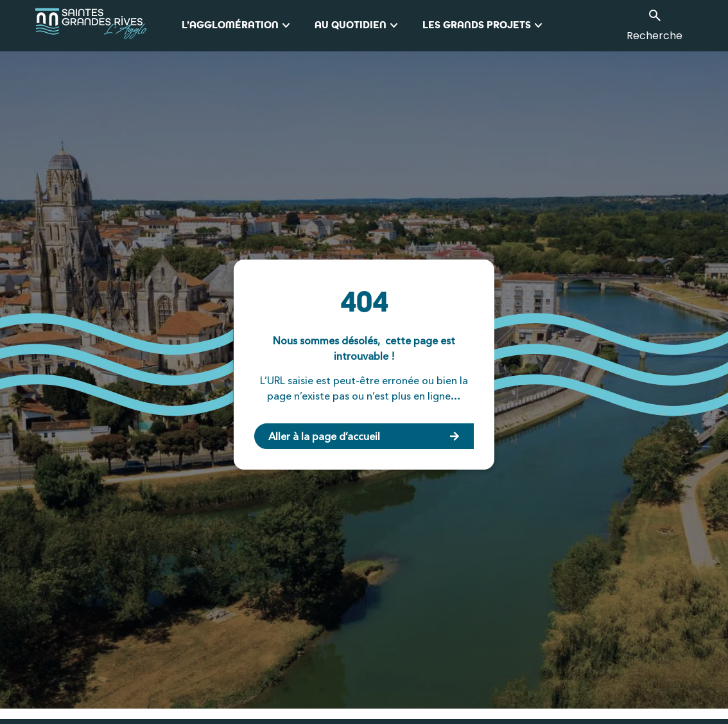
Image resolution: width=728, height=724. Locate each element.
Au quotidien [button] (358, 26)
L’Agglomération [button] (238, 26)
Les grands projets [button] (484, 26)
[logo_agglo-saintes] (108, 26)
